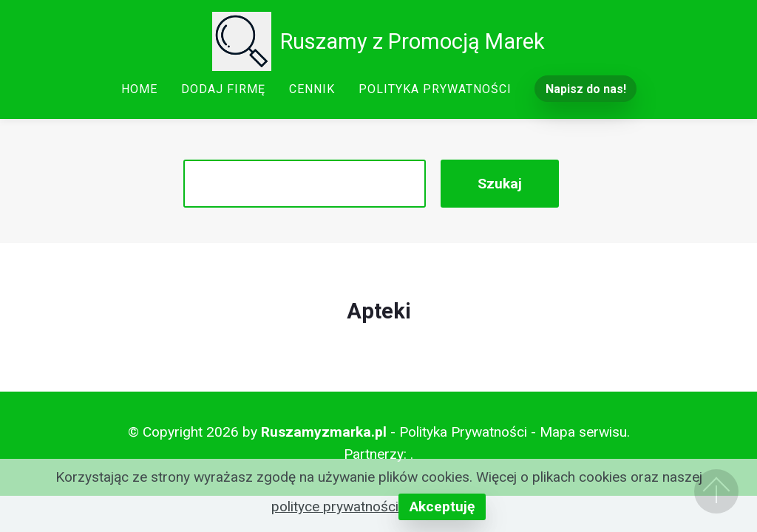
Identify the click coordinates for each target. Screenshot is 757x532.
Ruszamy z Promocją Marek (413, 41)
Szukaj (500, 184)
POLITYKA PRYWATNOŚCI (435, 89)
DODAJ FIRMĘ (223, 89)
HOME (139, 89)
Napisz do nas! (586, 89)
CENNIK (312, 89)
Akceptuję (442, 507)
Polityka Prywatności (463, 432)
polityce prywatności (335, 507)
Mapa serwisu (583, 432)
